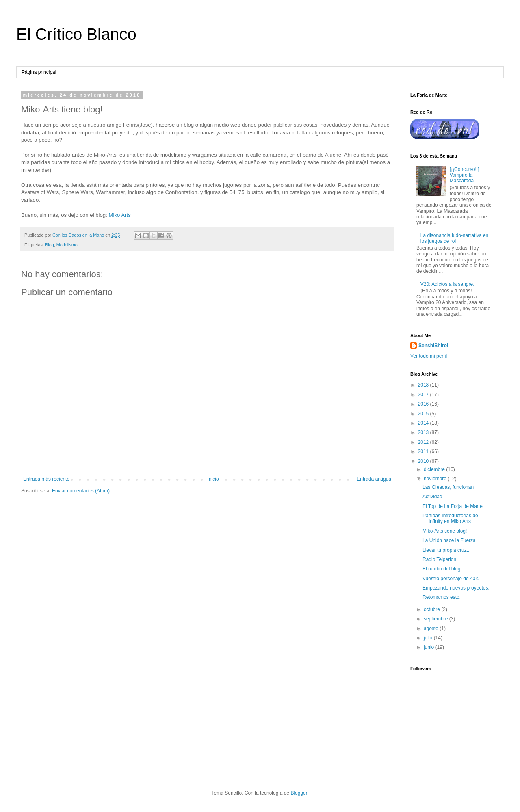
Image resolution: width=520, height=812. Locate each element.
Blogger (299, 793)
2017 (424, 395)
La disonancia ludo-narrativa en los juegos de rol (454, 238)
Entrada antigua (374, 479)
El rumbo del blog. (442, 569)
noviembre (436, 479)
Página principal (39, 72)
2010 (424, 461)
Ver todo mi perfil (429, 356)
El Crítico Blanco (76, 34)
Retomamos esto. (442, 597)
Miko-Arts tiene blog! (445, 531)
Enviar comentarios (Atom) (81, 491)
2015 (424, 414)
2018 (424, 385)
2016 (424, 404)
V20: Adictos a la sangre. (447, 284)
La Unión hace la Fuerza (449, 540)
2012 (424, 442)
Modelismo (67, 245)
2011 (424, 451)
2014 (424, 423)
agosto (432, 628)
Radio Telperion (439, 559)
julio (429, 638)
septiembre (437, 619)
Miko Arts (120, 215)
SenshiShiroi (433, 346)
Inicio (213, 479)
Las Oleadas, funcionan (448, 487)
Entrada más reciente (46, 479)
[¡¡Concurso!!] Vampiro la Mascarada (465, 175)
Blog (50, 245)
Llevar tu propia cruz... (447, 550)
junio (430, 647)
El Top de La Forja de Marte (453, 506)
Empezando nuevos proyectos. (456, 588)
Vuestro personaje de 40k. (451, 579)
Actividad (432, 497)
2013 (424, 432)
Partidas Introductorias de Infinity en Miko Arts (450, 518)
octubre (432, 609)
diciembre (435, 469)
